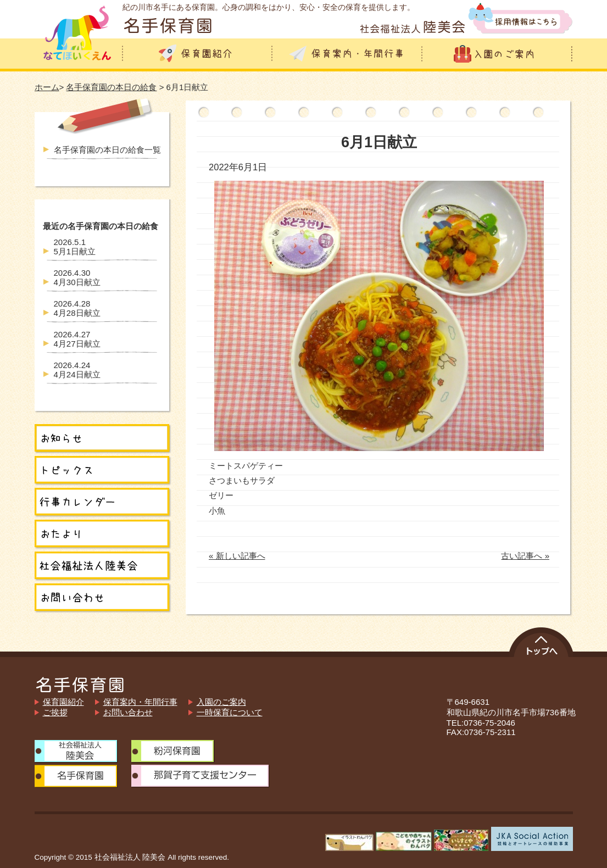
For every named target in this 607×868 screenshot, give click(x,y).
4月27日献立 (77, 339)
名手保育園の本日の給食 (111, 87)
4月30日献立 (77, 277)
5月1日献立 (75, 247)
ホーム (47, 87)
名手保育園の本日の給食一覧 (107, 150)
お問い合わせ (128, 712)
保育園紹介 (63, 702)
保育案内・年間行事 (140, 702)
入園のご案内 (221, 702)
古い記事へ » (525, 556)
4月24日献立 (77, 370)
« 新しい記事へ (237, 556)
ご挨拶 (55, 712)
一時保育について (230, 712)
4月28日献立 (77, 308)
